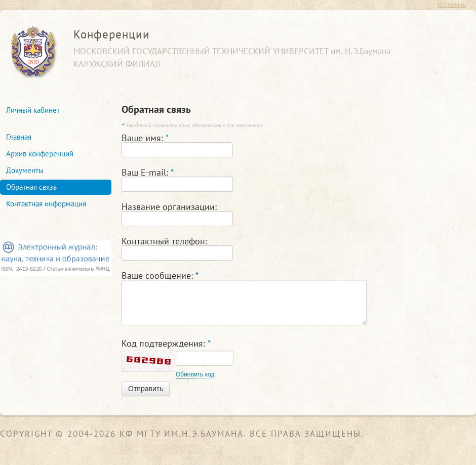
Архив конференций (40, 154)
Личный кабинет (33, 110)
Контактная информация (46, 204)
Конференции (112, 34)
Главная (19, 137)
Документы (25, 170)
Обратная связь (31, 187)
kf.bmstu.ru (452, 5)
